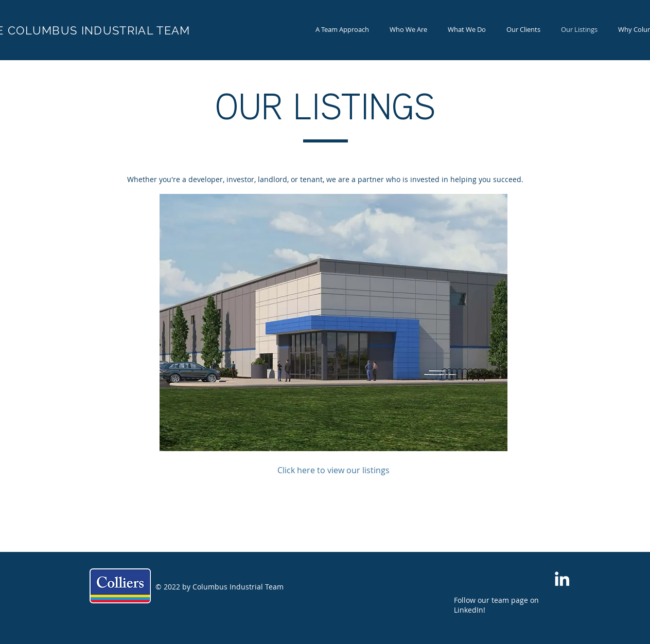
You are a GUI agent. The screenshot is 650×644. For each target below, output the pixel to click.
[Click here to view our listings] (333, 470)
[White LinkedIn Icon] (562, 579)
